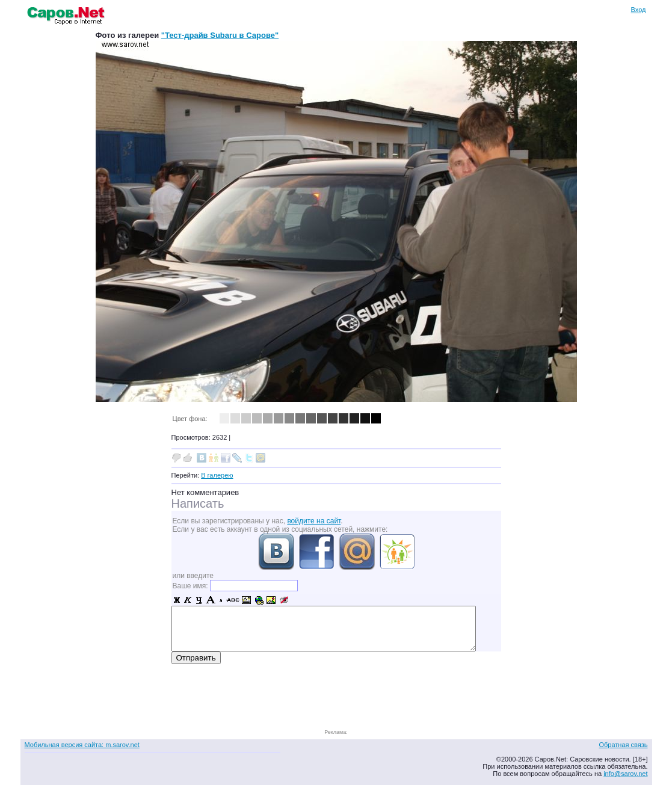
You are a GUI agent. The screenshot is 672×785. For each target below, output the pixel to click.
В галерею (217, 475)
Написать (198, 503)
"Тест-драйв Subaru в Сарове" (220, 35)
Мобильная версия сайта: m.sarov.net (82, 745)
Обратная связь (623, 745)
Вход (639, 10)
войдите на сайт (314, 521)
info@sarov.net (625, 774)
